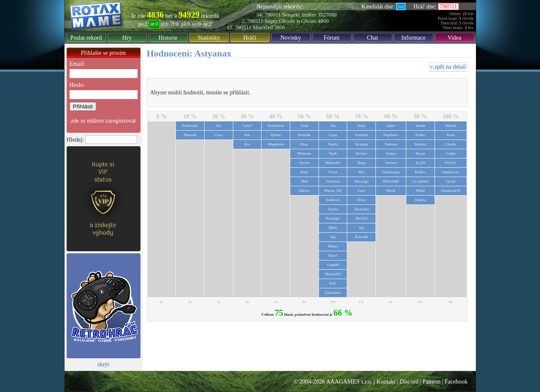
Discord (409, 382)
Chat (373, 38)
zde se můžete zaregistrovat (103, 121)
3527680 (327, 15)
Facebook (456, 382)
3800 (280, 27)
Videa (455, 38)
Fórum (331, 38)
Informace (413, 38)
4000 (323, 21)
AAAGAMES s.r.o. (349, 382)
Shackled (263, 27)
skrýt (103, 364)
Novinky (291, 38)
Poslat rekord (86, 38)
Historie (168, 38)
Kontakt (386, 382)
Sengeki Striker (299, 15)
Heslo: (77, 85)
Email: (77, 64)
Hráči (250, 38)
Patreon (431, 382)
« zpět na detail (448, 67)
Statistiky (209, 38)
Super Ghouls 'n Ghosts (290, 21)
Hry (127, 38)
